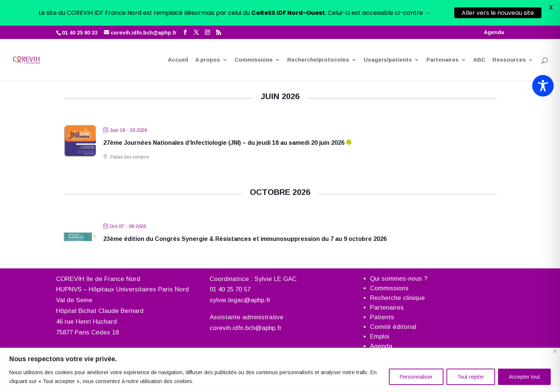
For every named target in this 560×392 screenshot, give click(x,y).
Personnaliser (416, 377)
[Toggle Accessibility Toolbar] (543, 86)
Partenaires (443, 35)
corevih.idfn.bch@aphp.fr (246, 328)
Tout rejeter (471, 377)
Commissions (254, 35)
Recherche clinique (397, 298)
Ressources (509, 35)
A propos (208, 35)
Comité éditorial (393, 326)
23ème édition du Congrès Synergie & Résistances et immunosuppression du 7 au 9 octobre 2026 (245, 239)
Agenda (494, 7)
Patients (382, 317)
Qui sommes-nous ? (399, 278)
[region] (280, 370)
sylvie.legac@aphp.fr (240, 300)
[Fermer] (555, 351)
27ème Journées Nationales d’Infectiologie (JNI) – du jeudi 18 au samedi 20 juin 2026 (224, 142)
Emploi (380, 336)
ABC (479, 35)
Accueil (178, 35)
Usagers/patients (388, 35)
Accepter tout (524, 377)
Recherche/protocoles (318, 35)
